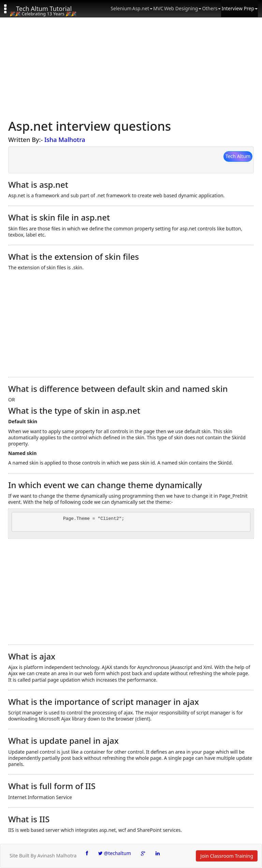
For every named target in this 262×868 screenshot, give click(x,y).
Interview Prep (239, 8)
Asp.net (142, 8)
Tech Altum (238, 156)
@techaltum (115, 853)
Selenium (121, 8)
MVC (158, 8)
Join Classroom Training (227, 856)
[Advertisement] (131, 68)
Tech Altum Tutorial (44, 9)
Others (211, 8)
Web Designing (183, 8)
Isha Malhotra (65, 140)
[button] (9, 9)
